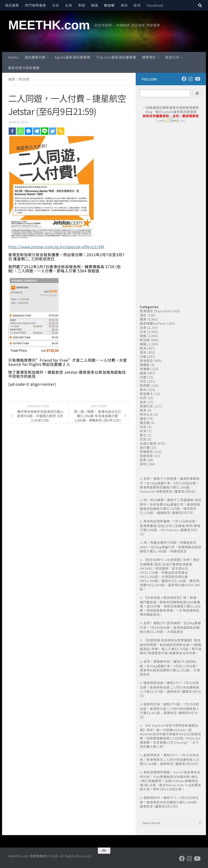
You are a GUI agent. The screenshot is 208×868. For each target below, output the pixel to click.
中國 (143, 356)
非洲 (143, 431)
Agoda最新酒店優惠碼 (73, 57)
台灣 (69, 5)
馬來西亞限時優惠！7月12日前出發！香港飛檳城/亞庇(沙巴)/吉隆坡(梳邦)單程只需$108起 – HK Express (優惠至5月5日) (170, 528)
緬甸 (143, 418)
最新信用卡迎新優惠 (24, 68)
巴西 (143, 439)
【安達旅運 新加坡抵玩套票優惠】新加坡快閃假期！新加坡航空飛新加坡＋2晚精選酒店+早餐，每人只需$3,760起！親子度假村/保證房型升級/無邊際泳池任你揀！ (171, 646)
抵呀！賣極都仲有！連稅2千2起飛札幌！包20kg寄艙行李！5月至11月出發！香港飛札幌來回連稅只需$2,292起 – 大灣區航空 (170, 668)
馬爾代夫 (146, 406)
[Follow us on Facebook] (184, 79)
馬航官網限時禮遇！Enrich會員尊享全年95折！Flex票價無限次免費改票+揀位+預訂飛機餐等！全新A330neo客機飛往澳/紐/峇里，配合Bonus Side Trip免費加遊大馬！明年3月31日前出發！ (170, 781)
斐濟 (143, 410)
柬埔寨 (145, 369)
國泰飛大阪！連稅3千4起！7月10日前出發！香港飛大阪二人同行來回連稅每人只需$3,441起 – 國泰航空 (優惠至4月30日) (170, 710)
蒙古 (143, 435)
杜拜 (143, 398)
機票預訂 (149, 57)
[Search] (197, 93)
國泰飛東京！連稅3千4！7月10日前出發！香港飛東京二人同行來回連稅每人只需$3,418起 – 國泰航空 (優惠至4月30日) (170, 759)
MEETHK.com (49, 25)
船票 (143, 460)
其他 (143, 464)
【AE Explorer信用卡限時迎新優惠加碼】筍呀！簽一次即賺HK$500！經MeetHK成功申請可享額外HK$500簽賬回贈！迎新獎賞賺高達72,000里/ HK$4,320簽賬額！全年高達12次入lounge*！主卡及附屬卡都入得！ (170, 736)
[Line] (45, 131)
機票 (12, 79)
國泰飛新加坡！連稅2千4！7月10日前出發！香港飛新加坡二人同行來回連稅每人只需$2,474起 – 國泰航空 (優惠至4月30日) (170, 689)
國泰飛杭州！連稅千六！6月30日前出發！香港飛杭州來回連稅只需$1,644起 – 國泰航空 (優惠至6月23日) (169, 802)
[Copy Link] (61, 131)
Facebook (155, 5)
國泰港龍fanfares (153, 323)
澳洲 (124, 5)
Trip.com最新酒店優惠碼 (116, 57)
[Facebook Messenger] (28, 131)
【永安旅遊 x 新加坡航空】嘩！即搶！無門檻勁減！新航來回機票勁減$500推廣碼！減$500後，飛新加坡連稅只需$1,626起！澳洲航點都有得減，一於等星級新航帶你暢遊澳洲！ (170, 606)
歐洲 (137, 5)
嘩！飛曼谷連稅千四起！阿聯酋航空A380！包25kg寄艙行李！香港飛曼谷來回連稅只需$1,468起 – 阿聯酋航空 (171, 547)
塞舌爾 (145, 423)
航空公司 (172, 57)
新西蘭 (145, 385)
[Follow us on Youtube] (197, 79)
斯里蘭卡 (146, 394)
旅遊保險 (146, 456)
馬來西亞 (146, 361)
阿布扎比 (146, 414)
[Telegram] (36, 131)
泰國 (82, 5)
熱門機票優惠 (36, 5)
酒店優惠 (12, 5)
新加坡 (109, 5)
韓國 (95, 5)
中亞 (143, 427)
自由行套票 (148, 443)
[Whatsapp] (20, 131)
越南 (143, 373)
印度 (143, 377)
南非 (143, 402)
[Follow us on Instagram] (191, 79)
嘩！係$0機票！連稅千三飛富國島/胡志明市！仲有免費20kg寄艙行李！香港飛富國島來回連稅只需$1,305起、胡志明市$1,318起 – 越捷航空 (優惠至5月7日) (171, 506)
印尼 (143, 381)
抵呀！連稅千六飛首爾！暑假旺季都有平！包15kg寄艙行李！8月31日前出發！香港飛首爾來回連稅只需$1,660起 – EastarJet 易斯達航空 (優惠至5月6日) (170, 485)
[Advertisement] (171, 209)
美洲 (143, 390)
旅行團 (145, 447)
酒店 (143, 315)
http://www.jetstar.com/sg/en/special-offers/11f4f (56, 246)
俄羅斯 (145, 365)
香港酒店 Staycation (156, 311)
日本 (56, 5)
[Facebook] (12, 131)
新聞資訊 (146, 452)
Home (13, 57)
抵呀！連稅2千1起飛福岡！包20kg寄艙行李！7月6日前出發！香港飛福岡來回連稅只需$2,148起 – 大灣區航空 (170, 627)
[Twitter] (53, 131)
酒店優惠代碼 (35, 57)
